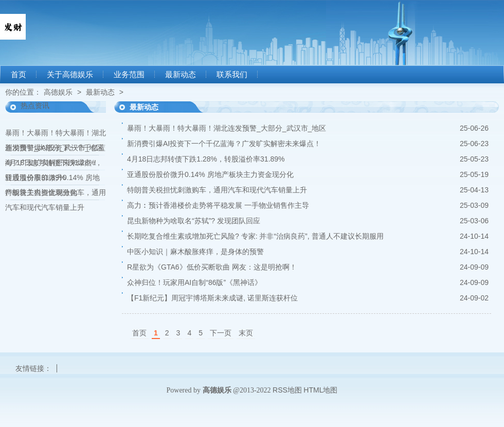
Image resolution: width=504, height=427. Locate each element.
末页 (246, 333)
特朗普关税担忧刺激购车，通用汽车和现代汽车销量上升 (217, 190)
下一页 (221, 333)
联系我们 (232, 75)
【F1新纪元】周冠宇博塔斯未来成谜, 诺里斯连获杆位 (212, 298)
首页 (19, 75)
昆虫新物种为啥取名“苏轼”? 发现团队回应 (194, 221)
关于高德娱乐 (70, 75)
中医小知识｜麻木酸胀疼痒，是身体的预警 (195, 252)
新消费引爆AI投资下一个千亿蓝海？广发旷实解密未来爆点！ (224, 144)
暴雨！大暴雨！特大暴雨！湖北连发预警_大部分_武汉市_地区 (227, 128)
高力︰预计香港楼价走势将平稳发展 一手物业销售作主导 (218, 205)
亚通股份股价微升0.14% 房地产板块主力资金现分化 (210, 174)
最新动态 (181, 75)
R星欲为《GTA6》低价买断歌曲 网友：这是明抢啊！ (212, 267)
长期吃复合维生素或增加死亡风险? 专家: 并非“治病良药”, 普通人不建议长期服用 (255, 236)
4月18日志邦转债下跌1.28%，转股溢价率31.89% (206, 159)
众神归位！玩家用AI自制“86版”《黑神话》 (194, 282)
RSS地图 (287, 390)
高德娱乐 (58, 92)
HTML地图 (320, 390)
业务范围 (129, 75)
